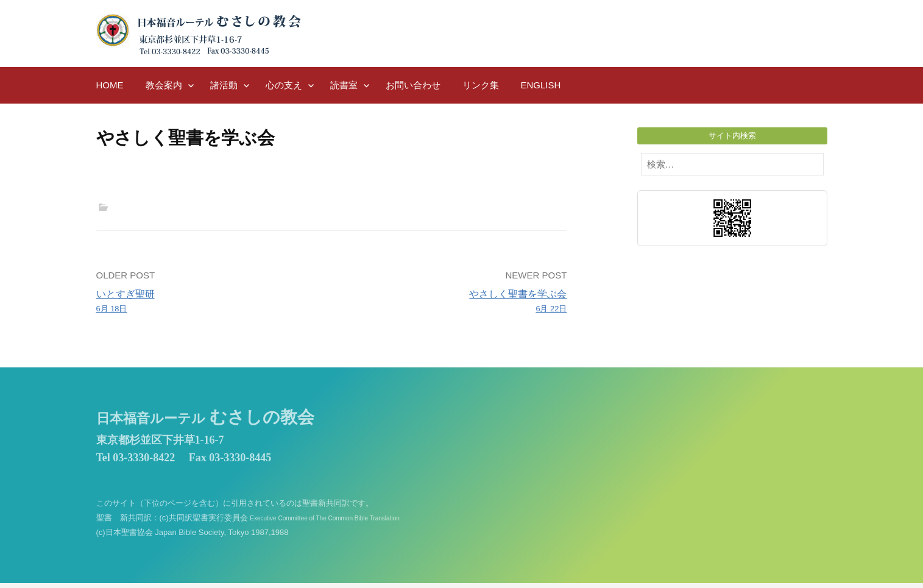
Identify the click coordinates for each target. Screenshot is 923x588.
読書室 (344, 85)
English (541, 85)
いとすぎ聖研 (209, 302)
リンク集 (481, 85)
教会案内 (164, 85)
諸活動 (224, 85)
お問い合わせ (413, 85)
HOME (110, 85)
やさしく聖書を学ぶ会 (454, 302)
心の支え (284, 85)
